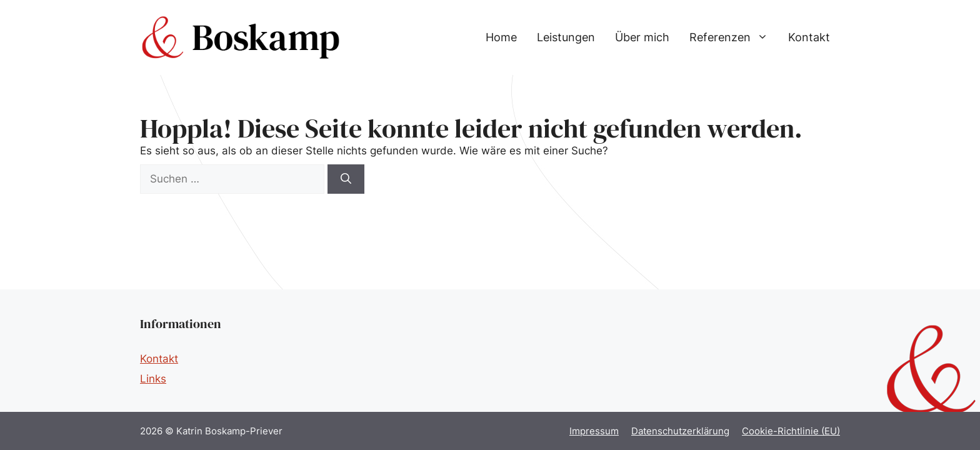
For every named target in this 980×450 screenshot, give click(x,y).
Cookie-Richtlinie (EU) (791, 431)
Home (501, 37)
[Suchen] (346, 179)
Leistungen (566, 37)
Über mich (642, 37)
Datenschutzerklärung (680, 431)
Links (153, 379)
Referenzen (734, 37)
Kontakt (809, 37)
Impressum (594, 431)
